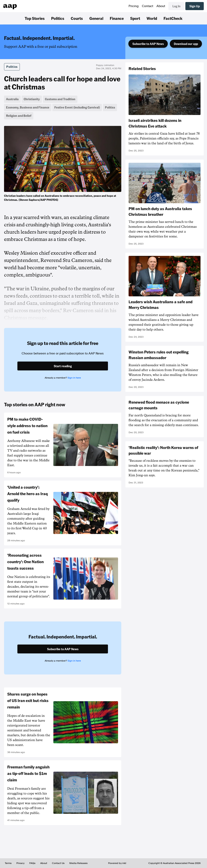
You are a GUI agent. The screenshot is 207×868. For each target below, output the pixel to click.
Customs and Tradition (60, 99)
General (96, 18)
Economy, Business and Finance (28, 107)
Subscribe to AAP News (148, 44)
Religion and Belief (19, 116)
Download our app (186, 44)
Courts (77, 18)
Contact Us (58, 863)
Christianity (32, 99)
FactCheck (173, 18)
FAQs (32, 863)
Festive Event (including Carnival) (77, 107)
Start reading (63, 366)
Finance (117, 18)
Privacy (20, 863)
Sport (135, 18)
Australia (12, 99)
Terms (8, 863)
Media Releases (78, 863)
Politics (58, 18)
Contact (148, 6)
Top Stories (35, 18)
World (152, 18)
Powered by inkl (117, 863)
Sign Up (195, 6)
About (161, 6)
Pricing (134, 6)
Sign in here (74, 378)
